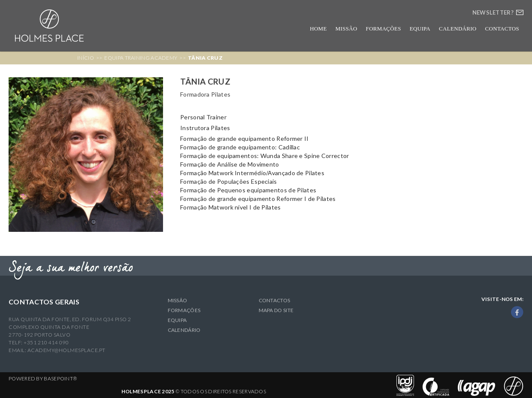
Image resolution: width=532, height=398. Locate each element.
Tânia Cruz (205, 58)
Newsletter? (493, 12)
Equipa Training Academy (141, 58)
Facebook (517, 312)
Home (318, 29)
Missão (346, 29)
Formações (384, 29)
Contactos (502, 29)
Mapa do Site (276, 310)
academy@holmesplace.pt (66, 350)
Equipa (420, 29)
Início (86, 58)
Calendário (458, 29)
